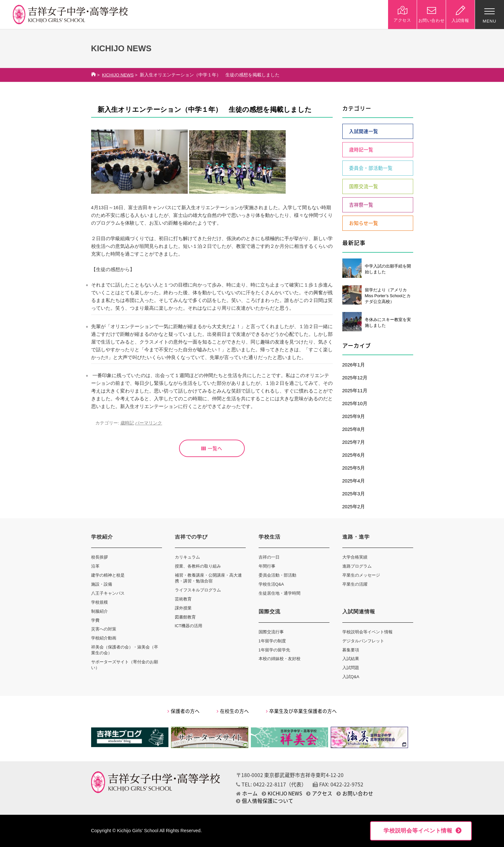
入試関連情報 (359, 612)
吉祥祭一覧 (361, 205)
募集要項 (351, 650)
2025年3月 (354, 494)
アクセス (319, 793)
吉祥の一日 (269, 557)
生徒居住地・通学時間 (280, 593)
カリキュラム (187, 557)
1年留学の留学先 (274, 650)
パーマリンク (148, 423)
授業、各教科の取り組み (198, 566)
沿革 (95, 566)
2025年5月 (354, 468)
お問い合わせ (355, 793)
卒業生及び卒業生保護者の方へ (301, 711)
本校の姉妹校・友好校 (280, 659)
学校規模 (100, 602)
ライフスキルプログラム (198, 590)
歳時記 (127, 423)
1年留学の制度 (272, 641)
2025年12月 (355, 378)
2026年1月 (354, 365)
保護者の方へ (184, 711)
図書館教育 (185, 617)
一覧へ (212, 448)
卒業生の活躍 (355, 584)
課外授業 (183, 608)
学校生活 (270, 537)
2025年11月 (355, 391)
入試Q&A (351, 677)
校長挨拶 (100, 557)
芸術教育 (183, 599)
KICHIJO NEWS (118, 75)
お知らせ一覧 (364, 223)
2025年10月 (355, 404)
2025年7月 (354, 442)
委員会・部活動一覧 (371, 168)
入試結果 (351, 659)
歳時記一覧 (361, 150)
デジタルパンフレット (363, 641)
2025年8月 (354, 429)
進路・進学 (356, 537)
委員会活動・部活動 (277, 575)
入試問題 (351, 668)
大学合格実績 (355, 557)
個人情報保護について (265, 801)
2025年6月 (354, 455)
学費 (95, 620)
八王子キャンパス (108, 593)
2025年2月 (354, 507)
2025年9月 (354, 416)
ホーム (247, 793)
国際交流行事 (271, 632)
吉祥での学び (191, 537)
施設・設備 (102, 584)
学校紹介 (102, 537)
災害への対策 (104, 629)
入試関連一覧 (364, 131)
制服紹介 (100, 611)
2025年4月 (354, 481)
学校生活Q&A (271, 584)
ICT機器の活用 (189, 626)
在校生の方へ (233, 711)
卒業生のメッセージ (361, 575)
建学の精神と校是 (108, 575)
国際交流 (270, 612)
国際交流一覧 (364, 186)
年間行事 (267, 566)
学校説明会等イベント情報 (367, 632)
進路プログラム (357, 566)
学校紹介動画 (104, 638)
